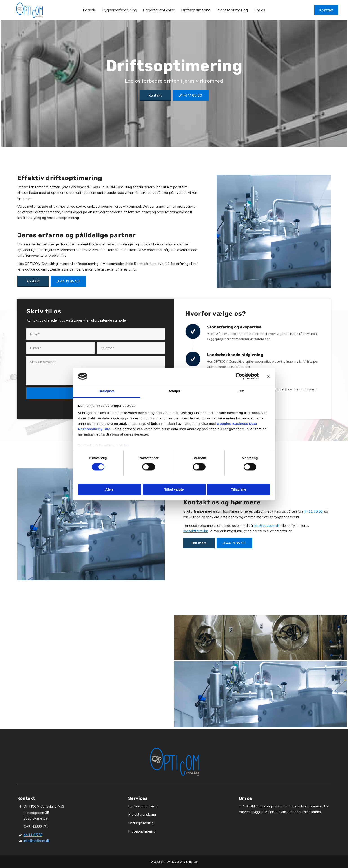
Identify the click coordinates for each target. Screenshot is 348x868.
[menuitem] (89, 12)
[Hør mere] (199, 543)
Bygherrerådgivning (143, 806)
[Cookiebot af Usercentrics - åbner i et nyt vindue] (239, 376)
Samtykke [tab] (107, 391)
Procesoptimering (142, 831)
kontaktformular (196, 531)
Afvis (110, 489)
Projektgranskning (142, 814)
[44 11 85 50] (191, 95)
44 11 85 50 (313, 511)
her (127, 445)
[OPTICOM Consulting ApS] (29, 10)
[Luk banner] (268, 376)
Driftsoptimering (141, 823)
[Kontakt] (155, 95)
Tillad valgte (174, 489)
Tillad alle (239, 489)
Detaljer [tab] (174, 391)
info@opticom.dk (267, 525)
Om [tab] (241, 391)
